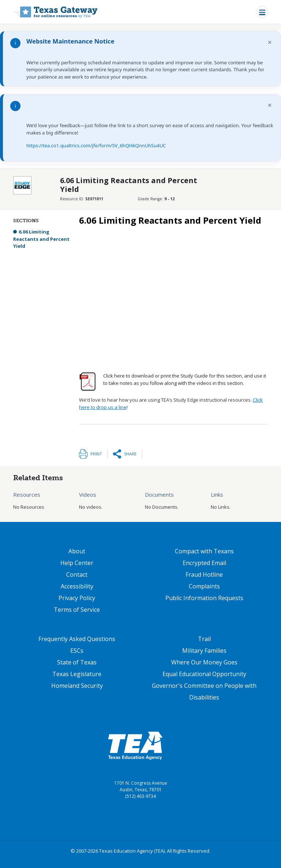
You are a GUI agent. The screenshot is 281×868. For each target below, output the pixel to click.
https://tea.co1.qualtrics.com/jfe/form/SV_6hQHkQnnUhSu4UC (96, 145)
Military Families (204, 651)
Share (130, 454)
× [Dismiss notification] (270, 42)
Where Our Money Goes (204, 662)
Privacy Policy (77, 598)
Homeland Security (77, 686)
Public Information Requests (204, 598)
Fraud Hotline (204, 575)
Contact (77, 575)
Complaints (204, 586)
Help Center (77, 563)
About (77, 551)
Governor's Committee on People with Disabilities (204, 691)
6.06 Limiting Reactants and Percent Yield (41, 239)
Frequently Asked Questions (77, 639)
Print (96, 454)
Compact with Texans (204, 551)
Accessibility (77, 586)
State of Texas (77, 662)
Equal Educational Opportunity (204, 674)
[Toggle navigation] (262, 12)
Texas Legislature (77, 674)
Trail (204, 639)
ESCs (77, 651)
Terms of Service (77, 610)
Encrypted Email (204, 563)
